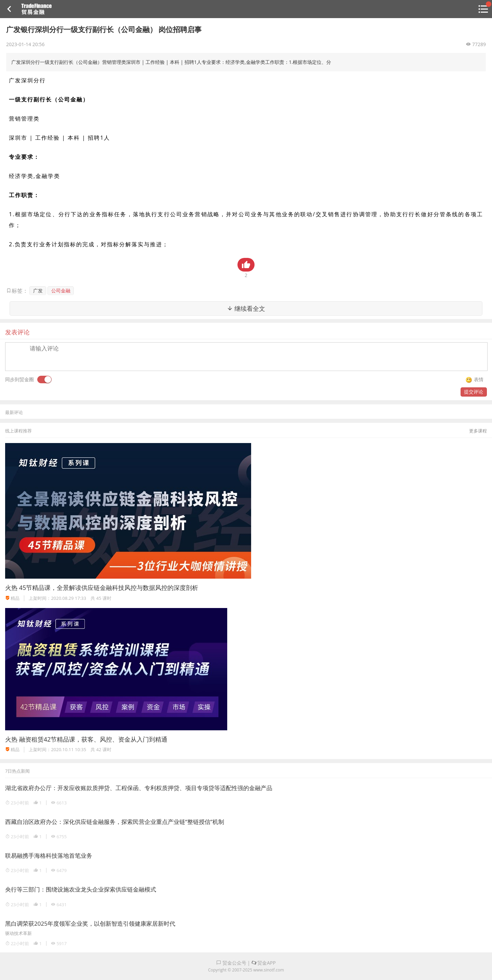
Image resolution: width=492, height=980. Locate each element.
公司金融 (61, 291)
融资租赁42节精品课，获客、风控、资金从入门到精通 (93, 739)
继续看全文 (246, 308)
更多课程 (478, 431)
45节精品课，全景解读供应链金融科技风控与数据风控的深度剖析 (109, 588)
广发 (38, 291)
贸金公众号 (231, 963)
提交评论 (474, 392)
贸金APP (264, 963)
